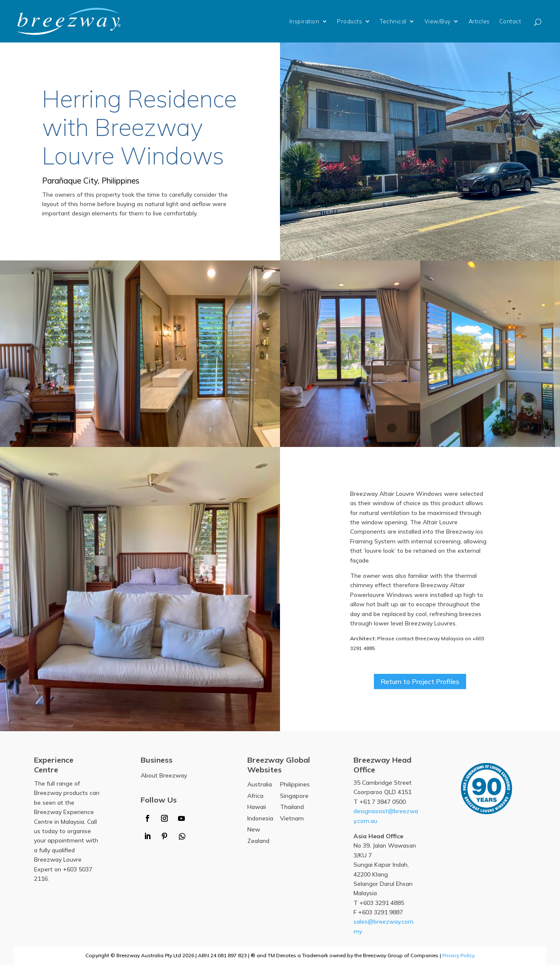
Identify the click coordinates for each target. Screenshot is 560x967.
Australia (260, 786)
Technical (393, 21)
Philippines (295, 786)
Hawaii (257, 809)
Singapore (294, 797)
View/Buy (438, 21)
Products (349, 21)
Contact (510, 21)
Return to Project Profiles (420, 682)
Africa (255, 797)
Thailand (292, 809)
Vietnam (292, 820)
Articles (479, 21)
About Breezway (164, 778)
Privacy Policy (458, 957)
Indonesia (260, 820)
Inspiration (304, 21)
